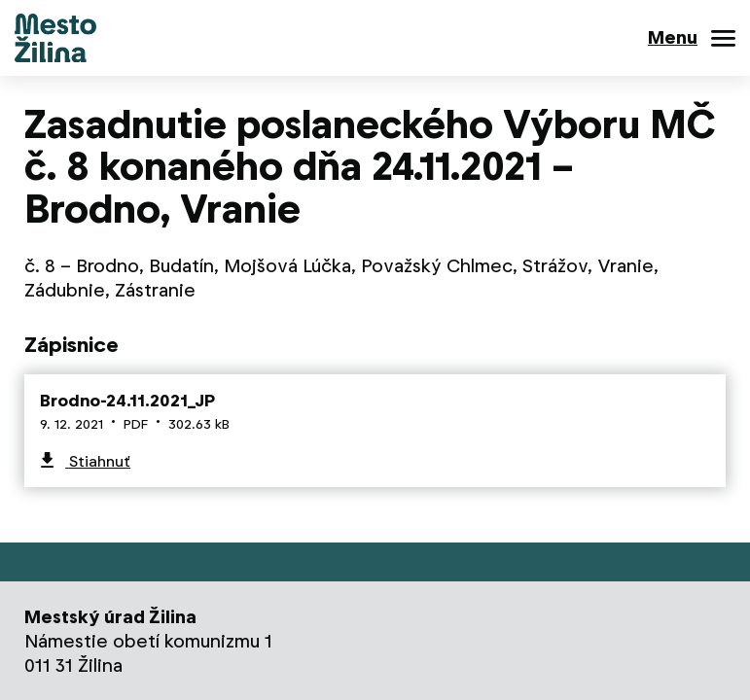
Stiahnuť (98, 461)
